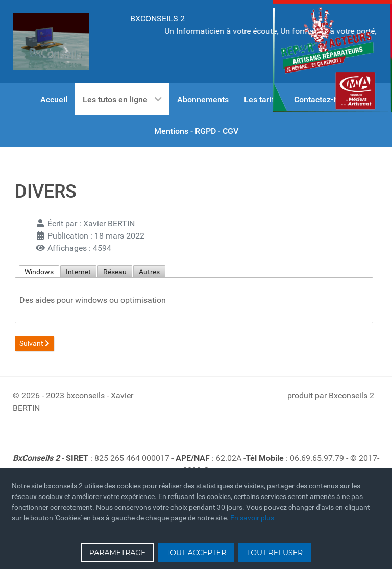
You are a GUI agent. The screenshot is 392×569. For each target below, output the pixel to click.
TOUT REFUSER (275, 553)
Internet (78, 272)
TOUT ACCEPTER (196, 553)
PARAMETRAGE (118, 553)
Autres (149, 272)
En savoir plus (252, 518)
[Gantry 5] (51, 42)
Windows (39, 272)
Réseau (115, 272)
